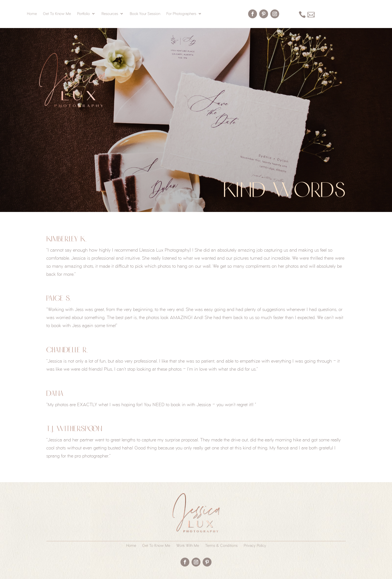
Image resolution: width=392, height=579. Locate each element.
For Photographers (181, 14)
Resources (110, 14)
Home (32, 14)
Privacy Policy (255, 546)
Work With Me (188, 546)
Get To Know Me (57, 14)
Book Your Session (145, 14)
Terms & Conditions (221, 546)
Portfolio (83, 14)
